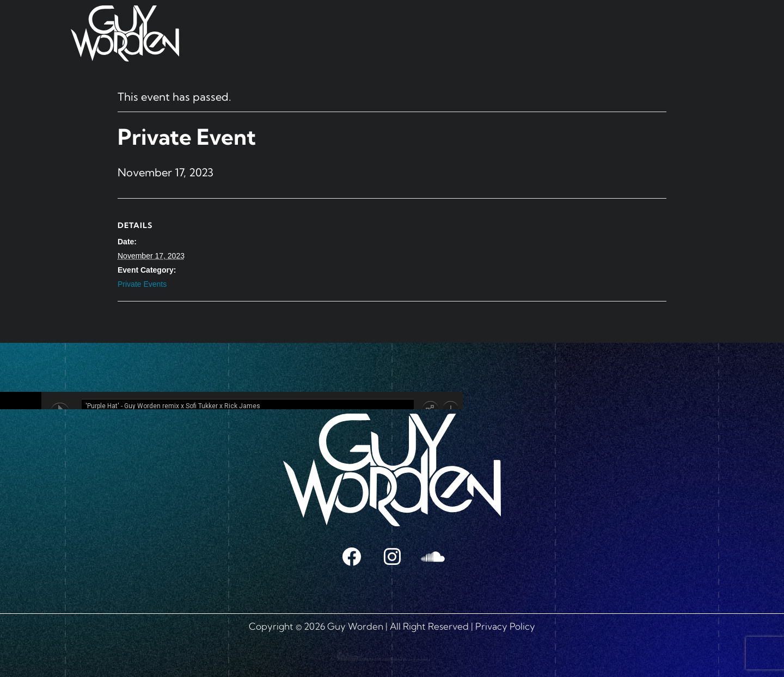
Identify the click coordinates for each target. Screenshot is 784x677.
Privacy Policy (505, 626)
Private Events (142, 284)
